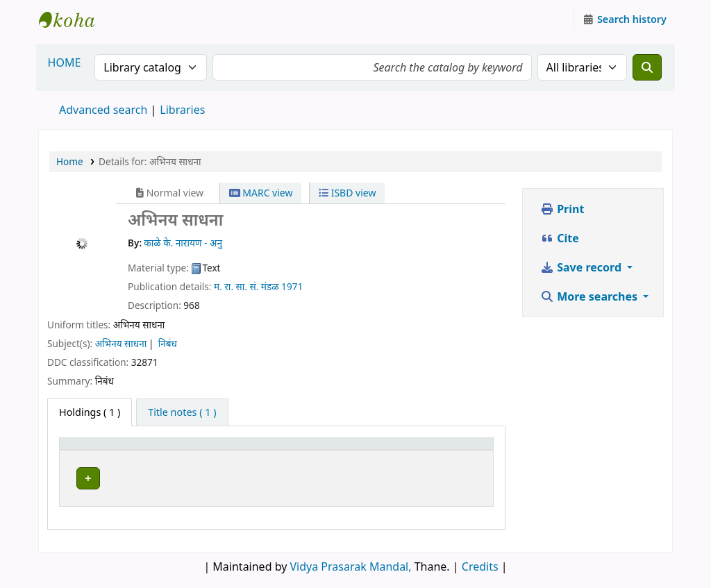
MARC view (261, 193)
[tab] (182, 412)
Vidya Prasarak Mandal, (351, 563)
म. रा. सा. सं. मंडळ (246, 286)
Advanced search (103, 110)
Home (70, 161)
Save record (582, 267)
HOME (65, 62)
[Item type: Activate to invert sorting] (104, 450)
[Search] (647, 67)
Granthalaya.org (74, 19)
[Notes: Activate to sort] (461, 450)
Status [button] (381, 450)
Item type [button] (90, 450)
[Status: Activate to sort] (393, 450)
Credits (480, 563)
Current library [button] (190, 450)
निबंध (168, 343)
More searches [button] (590, 296)
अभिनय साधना (121, 343)
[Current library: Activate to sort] (254, 450)
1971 (292, 286)
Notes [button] (448, 450)
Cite (560, 238)
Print (562, 209)
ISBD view (347, 193)
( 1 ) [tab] (90, 412)
